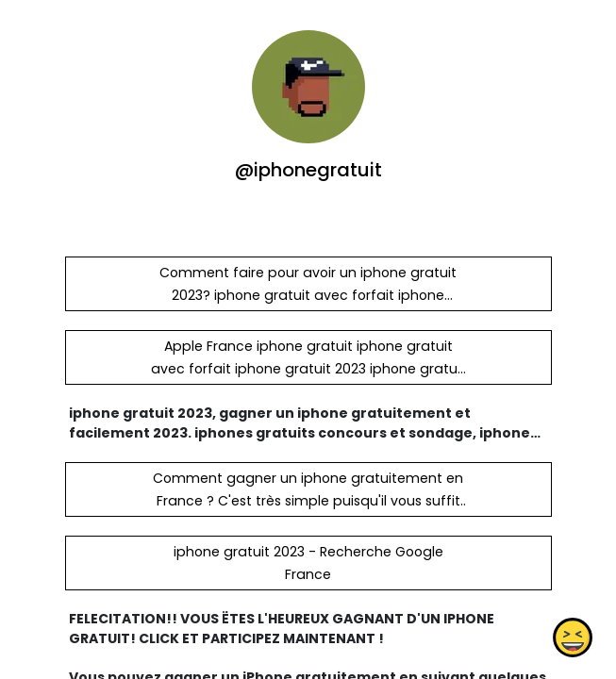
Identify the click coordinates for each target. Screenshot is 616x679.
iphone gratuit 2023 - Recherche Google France (308, 563)
